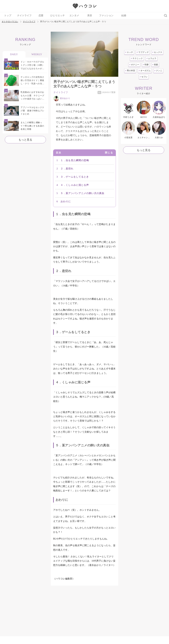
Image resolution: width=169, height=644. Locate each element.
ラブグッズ (143, 52)
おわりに (66, 202)
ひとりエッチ (58, 16)
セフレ (144, 77)
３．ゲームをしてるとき (75, 177)
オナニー (134, 65)
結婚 (124, 16)
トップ (8, 16)
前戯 (155, 65)
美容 (90, 16)
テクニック (137, 58)
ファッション (106, 16)
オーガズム (145, 71)
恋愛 (41, 16)
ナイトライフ (24, 16)
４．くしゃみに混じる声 (75, 185)
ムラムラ (151, 58)
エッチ (129, 52)
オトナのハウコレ (10, 22)
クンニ (158, 71)
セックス (157, 52)
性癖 (146, 65)
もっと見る (25, 140)
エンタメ (74, 16)
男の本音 (130, 71)
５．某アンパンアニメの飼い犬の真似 (82, 193)
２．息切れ (67, 169)
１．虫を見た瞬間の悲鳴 (75, 160)
